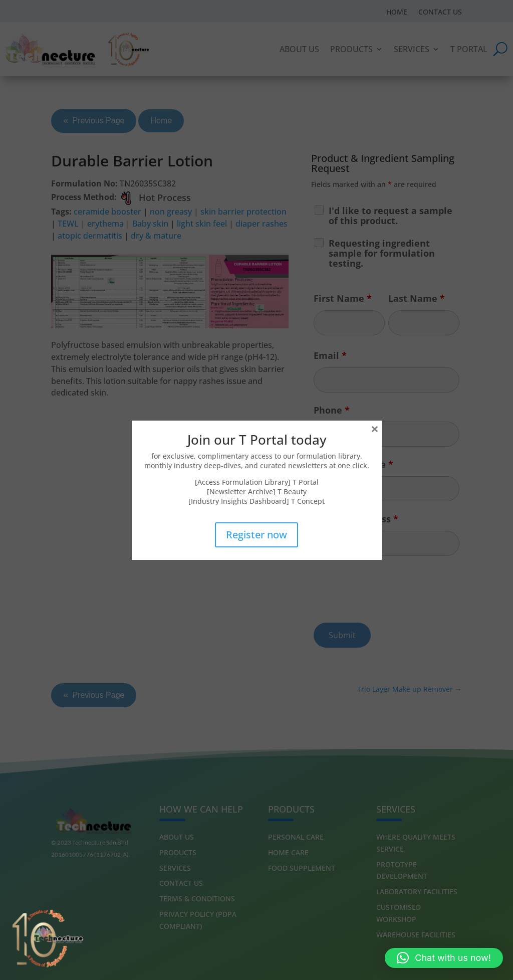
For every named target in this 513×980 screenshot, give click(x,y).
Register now (256, 535)
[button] (444, 958)
